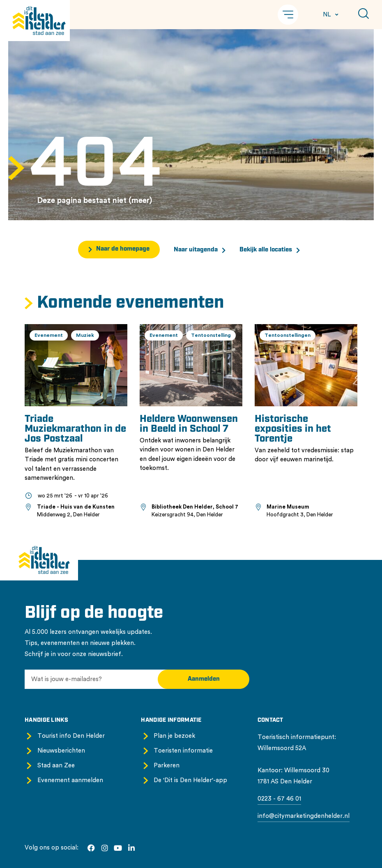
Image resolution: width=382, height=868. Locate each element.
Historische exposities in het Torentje (293, 429)
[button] (288, 15)
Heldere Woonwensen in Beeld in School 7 (189, 424)
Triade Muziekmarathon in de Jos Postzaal (75, 429)
